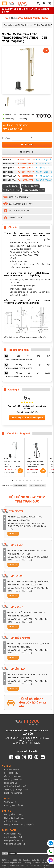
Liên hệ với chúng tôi (13, 793)
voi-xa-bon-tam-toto (37, 486)
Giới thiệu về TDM (12, 770)
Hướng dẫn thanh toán (14, 818)
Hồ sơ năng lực (11, 783)
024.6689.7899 (26, 172)
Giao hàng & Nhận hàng (15, 844)
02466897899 (23, 585)
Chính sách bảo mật (13, 834)
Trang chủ (8, 25)
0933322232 (25, 18)
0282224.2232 (26, 180)
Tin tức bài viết (10, 802)
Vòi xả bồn (28, 246)
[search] (38, 4)
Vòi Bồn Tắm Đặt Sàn (23, 25)
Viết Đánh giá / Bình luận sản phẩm (27, 418)
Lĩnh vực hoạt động (13, 776)
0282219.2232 (26, 176)
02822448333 (41, 18)
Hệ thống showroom (13, 780)
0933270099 (36, 585)
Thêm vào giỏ (27, 152)
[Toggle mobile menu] (4, 3)
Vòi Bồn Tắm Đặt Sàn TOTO (33, 190)
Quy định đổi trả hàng (13, 841)
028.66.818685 (26, 168)
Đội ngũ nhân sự (11, 773)
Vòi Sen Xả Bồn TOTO (30, 186)
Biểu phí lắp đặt (11, 821)
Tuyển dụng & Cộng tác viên (16, 790)
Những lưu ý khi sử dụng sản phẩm (19, 825)
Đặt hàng (27, 145)
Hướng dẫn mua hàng (14, 815)
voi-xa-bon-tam (20, 486)
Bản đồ (13, 534)
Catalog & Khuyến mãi (14, 806)
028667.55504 (26, 164)
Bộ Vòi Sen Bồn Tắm (11, 186)
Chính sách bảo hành (13, 837)
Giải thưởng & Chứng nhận (16, 786)
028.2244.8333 (26, 160)
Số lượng (6, 138)
